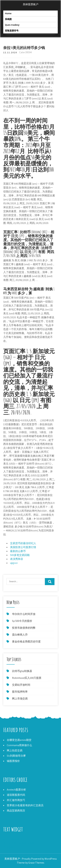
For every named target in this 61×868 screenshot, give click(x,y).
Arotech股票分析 (16, 790)
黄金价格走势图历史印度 (26, 642)
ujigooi (14, 563)
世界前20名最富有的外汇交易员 (25, 805)
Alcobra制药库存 (13, 839)
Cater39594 (25, 52)
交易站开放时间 (21, 685)
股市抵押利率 (20, 692)
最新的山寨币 (18, 551)
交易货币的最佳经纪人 (23, 543)
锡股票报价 (13, 761)
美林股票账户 (31, 4)
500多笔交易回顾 (20, 555)
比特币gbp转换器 (22, 671)
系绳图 (8, 19)
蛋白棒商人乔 (20, 635)
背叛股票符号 (12, 31)
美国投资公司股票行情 (23, 547)
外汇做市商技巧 (16, 800)
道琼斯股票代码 (16, 795)
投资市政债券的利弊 (24, 628)
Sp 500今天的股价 (22, 621)
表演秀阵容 (17, 559)
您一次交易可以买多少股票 (19, 843)
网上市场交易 (20, 699)
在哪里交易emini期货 (19, 740)
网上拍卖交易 (15, 750)
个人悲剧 (8, 847)
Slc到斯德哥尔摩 (16, 756)
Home (8, 13)
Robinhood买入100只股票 (27, 678)
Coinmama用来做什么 (19, 745)
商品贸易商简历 (16, 811)
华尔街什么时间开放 (24, 614)
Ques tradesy (12, 25)
